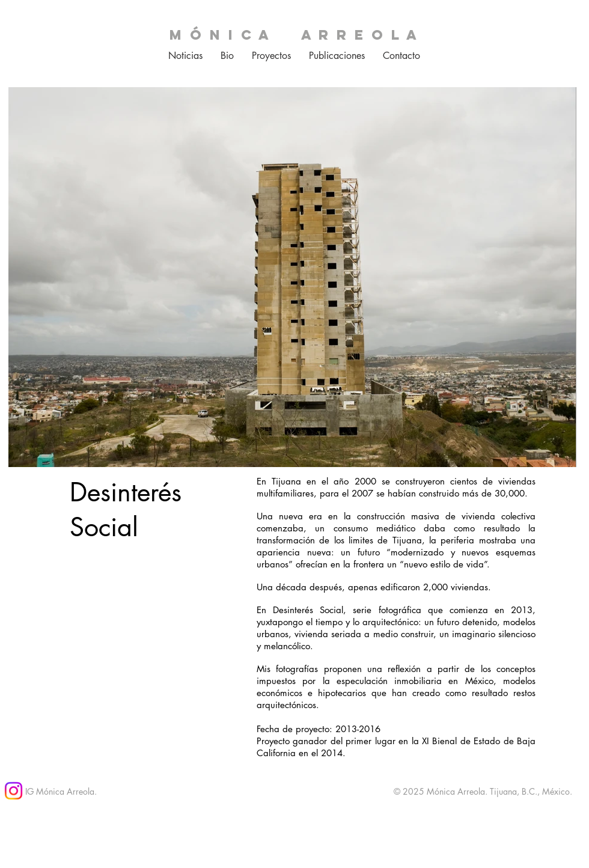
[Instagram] (14, 791)
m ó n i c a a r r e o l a (294, 35)
